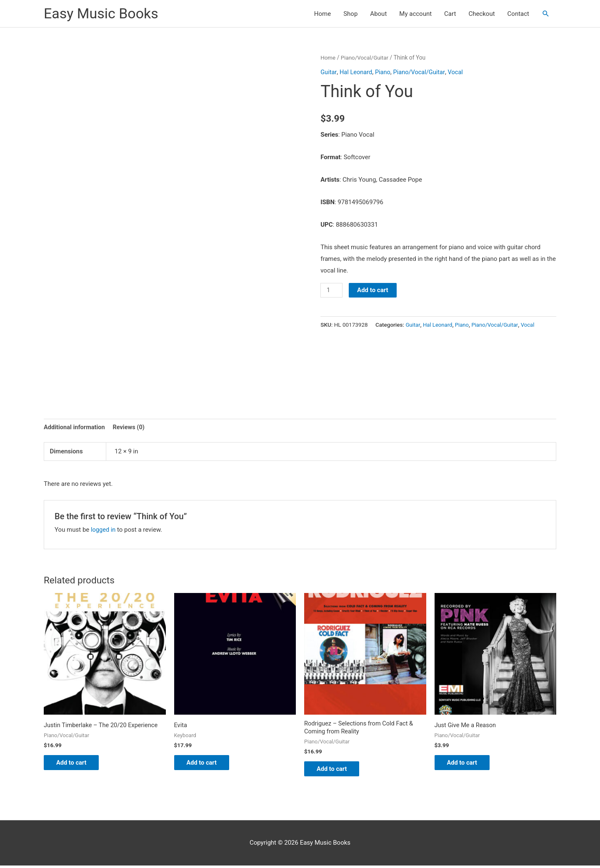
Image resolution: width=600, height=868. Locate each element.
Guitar (329, 72)
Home (322, 14)
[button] (546, 14)
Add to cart (374, 290)
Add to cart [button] (76, 764)
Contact (518, 14)
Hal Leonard (356, 72)
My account (415, 14)
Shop (350, 14)
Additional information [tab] (75, 427)
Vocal (458, 72)
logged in (104, 530)
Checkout (481, 14)
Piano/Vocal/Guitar (366, 58)
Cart (450, 14)
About (378, 14)
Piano (384, 72)
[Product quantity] (332, 290)
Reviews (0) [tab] (131, 427)
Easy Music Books (103, 14)
